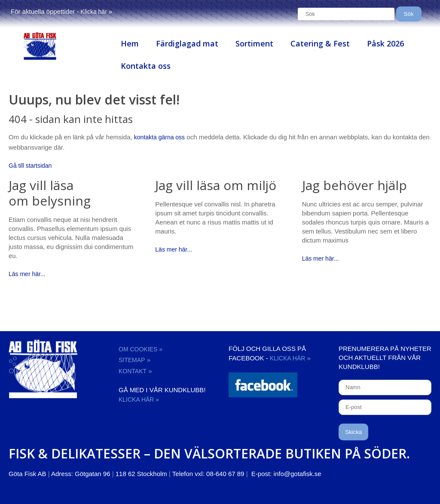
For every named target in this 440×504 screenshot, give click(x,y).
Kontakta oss (146, 66)
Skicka (353, 432)
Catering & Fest (320, 43)
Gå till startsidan (30, 166)
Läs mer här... (27, 274)
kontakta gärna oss (159, 137)
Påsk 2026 (385, 43)
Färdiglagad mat (187, 43)
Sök (409, 14)
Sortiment (254, 43)
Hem (130, 43)
